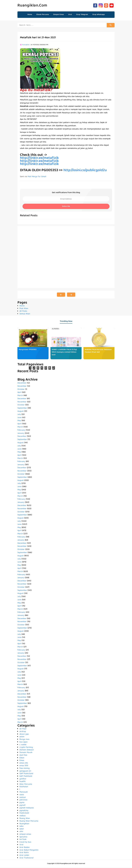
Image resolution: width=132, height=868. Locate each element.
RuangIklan (24, 824)
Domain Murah (26, 753)
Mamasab (24, 792)
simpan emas (25, 835)
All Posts (23, 312)
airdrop (23, 732)
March (20, 396)
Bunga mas (24, 740)
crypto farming (26, 748)
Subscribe (66, 207)
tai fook (23, 840)
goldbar (23, 779)
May (19, 421)
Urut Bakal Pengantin (29, 851)
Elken (22, 758)
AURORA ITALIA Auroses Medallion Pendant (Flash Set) (98, 351)
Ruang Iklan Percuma (29, 822)
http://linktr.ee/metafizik (39, 165)
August (21, 412)
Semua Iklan (25, 314)
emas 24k (24, 763)
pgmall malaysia (27, 808)
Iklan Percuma (26, 785)
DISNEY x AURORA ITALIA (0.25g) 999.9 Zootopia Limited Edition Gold (64, 353)
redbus (23, 816)
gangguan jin (25, 771)
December (22, 383)
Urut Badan (25, 848)
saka (21, 827)
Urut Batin (24, 853)
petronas (23, 800)
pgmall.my (24, 811)
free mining (25, 769)
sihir (21, 832)
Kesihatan (24, 787)
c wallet (23, 745)
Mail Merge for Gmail (37, 177)
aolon (22, 737)
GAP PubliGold (26, 777)
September (22, 409)
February (21, 431)
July (19, 415)
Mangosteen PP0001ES (28, 350)
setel (22, 829)
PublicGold (24, 814)
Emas (22, 761)
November (22, 387)
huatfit (23, 782)
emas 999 (24, 766)
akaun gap (24, 735)
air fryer (23, 729)
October (21, 390)
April (19, 393)
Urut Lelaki (24, 856)
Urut (21, 845)
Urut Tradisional (26, 858)
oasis (22, 795)
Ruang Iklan (25, 819)
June (19, 418)
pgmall (22, 806)
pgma (22, 803)
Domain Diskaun (27, 750)
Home (30, 15)
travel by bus (25, 843)
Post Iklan (24, 309)
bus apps (23, 742)
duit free (23, 756)
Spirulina (23, 837)
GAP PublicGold (26, 774)
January (21, 434)
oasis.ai (23, 798)
